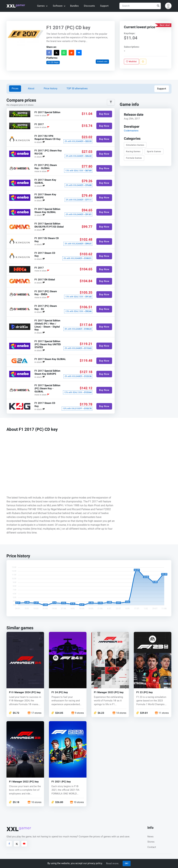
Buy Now (104, 114)
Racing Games (133, 151)
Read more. (113, 863)
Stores (151, 842)
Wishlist (132, 62)
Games (42, 6)
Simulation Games (135, 145)
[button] (168, 6)
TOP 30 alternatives (77, 88)
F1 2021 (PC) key (61, 782)
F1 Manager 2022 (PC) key (24, 782)
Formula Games (134, 158)
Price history (51, 88)
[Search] (140, 6)
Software (59, 6)
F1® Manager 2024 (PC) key (25, 692)
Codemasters (131, 131)
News (150, 837)
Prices (15, 88)
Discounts (89, 6)
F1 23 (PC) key (145, 692)
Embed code (102, 62)
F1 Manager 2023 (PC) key (109, 692)
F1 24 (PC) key (60, 692)
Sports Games (154, 151)
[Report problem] (143, 62)
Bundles (74, 6)
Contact (152, 847)
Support (104, 6)
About (31, 88)
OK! (127, 863)
